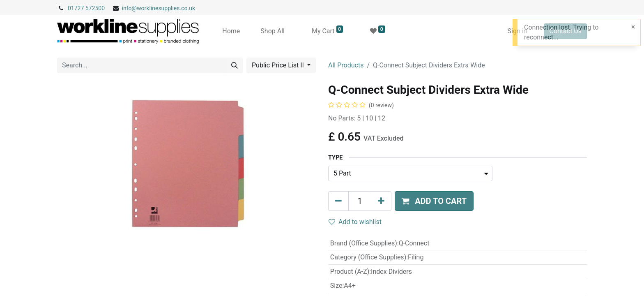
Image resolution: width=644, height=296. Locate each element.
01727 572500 (86, 8)
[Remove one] (338, 201)
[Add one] (381, 201)
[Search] (235, 65)
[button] (434, 201)
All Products (346, 65)
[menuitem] (231, 31)
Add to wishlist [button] (355, 222)
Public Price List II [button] (279, 65)
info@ (130, 8)
